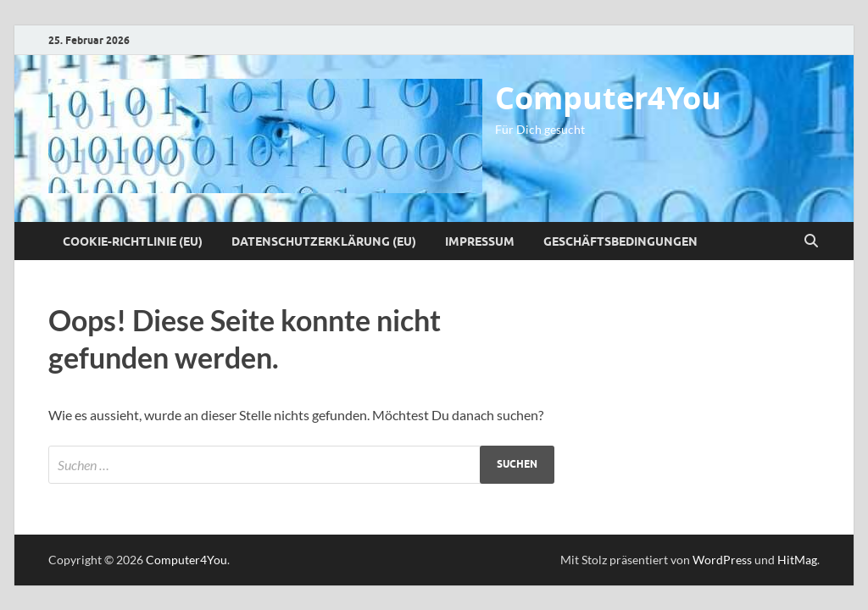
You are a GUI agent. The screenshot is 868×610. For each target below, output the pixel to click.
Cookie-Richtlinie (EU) (133, 241)
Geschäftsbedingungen (620, 241)
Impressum (480, 241)
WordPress (722, 560)
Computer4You (608, 98)
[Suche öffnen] (811, 241)
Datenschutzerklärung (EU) (324, 241)
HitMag (797, 560)
